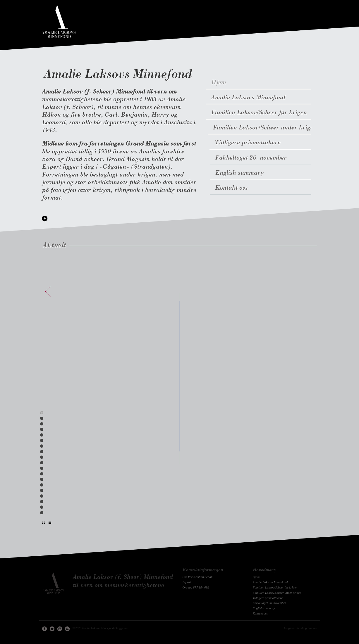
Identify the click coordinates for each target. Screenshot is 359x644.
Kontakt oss (231, 188)
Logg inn (122, 628)
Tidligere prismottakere (248, 143)
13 (42, 479)
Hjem (219, 83)
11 (42, 468)
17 (42, 502)
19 (42, 513)
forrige (48, 291)
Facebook (44, 629)
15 (42, 490)
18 (42, 507)
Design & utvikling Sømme (300, 628)
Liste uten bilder (50, 523)
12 (42, 474)
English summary (239, 173)
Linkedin (60, 629)
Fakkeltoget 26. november (251, 158)
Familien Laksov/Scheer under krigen (267, 128)
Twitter (52, 629)
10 (42, 463)
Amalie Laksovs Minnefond (118, 75)
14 (42, 485)
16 (42, 496)
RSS (67, 629)
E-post (187, 582)
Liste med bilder (43, 523)
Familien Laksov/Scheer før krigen (260, 113)
